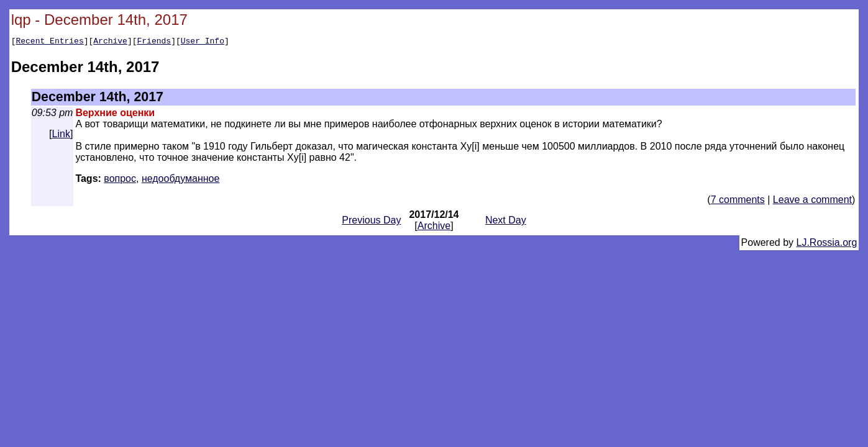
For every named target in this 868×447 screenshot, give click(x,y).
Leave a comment (812, 201)
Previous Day (371, 222)
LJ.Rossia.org (827, 244)
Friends (154, 42)
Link (61, 136)
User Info (203, 42)
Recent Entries (49, 42)
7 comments (738, 201)
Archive (110, 42)
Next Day (506, 222)
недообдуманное (180, 180)
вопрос (120, 180)
